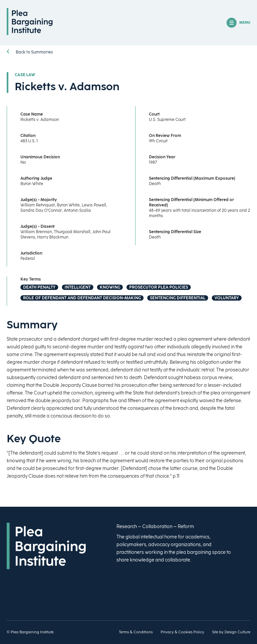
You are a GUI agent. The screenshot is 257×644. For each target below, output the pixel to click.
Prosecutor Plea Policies (159, 287)
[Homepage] (30, 34)
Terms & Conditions (136, 632)
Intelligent (78, 287)
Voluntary (227, 298)
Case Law (25, 75)
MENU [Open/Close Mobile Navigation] (238, 23)
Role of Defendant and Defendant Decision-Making (82, 298)
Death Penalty (39, 287)
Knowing (110, 287)
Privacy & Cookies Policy (182, 632)
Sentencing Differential (178, 298)
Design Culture (237, 632)
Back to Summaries (30, 52)
